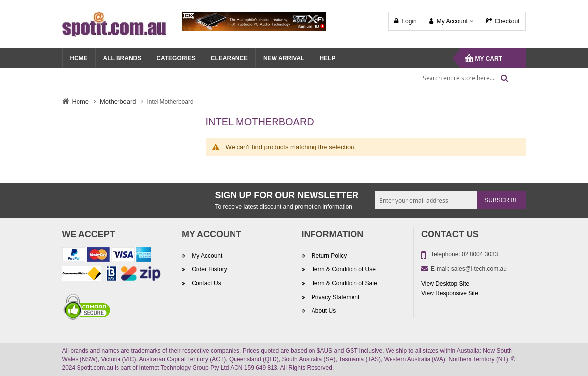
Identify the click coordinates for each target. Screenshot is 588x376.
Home (81, 101)
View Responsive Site (450, 293)
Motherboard (118, 101)
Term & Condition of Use (343, 269)
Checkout (507, 21)
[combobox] (462, 78)
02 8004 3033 (480, 254)
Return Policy (329, 256)
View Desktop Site (445, 284)
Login (409, 21)
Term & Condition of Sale (344, 283)
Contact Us (206, 283)
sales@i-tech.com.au (479, 269)
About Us (323, 311)
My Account (452, 21)
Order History (209, 269)
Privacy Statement (335, 297)
